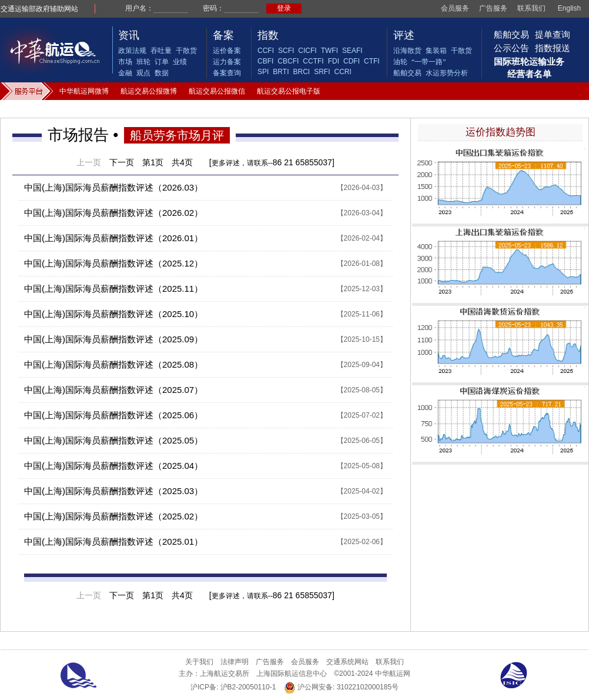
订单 (162, 62)
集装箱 (436, 51)
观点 (143, 73)
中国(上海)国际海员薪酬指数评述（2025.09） (113, 339)
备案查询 (227, 73)
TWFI (329, 51)
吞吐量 (161, 51)
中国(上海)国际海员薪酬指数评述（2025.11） (113, 289)
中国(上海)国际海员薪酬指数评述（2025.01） (113, 541)
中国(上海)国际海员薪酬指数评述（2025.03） (113, 491)
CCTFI (313, 61)
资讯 (129, 35)
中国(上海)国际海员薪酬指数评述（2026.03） (113, 187)
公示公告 (511, 48)
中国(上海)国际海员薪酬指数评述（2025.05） (113, 440)
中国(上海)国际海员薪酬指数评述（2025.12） (113, 263)
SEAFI (352, 51)
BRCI (301, 72)
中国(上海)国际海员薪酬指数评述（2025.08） (113, 364)
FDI (334, 61)
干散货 (186, 51)
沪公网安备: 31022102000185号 (341, 687)
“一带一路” (429, 62)
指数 (268, 35)
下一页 (122, 162)
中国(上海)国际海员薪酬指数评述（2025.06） (113, 415)
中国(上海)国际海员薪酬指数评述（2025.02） (113, 516)
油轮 (400, 62)
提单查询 (553, 34)
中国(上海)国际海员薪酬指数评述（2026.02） (113, 213)
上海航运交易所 (225, 674)
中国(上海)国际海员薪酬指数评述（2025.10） (113, 314)
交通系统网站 (347, 662)
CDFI (352, 61)
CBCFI (288, 61)
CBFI (265, 61)
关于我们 (199, 662)
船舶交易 (407, 73)
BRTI (281, 72)
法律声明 (235, 662)
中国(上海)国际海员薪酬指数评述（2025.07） (113, 390)
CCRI (342, 72)
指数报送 (553, 48)
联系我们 (531, 8)
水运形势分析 (447, 73)
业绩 (180, 62)
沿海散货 (407, 51)
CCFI (266, 51)
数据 (162, 73)
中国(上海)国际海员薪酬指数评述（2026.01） (113, 238)
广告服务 (493, 8)
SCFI (286, 51)
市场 (125, 62)
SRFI (322, 72)
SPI (263, 72)
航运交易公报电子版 (289, 91)
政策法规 (132, 51)
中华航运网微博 (84, 91)
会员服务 (455, 8)
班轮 (143, 62)
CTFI (372, 61)
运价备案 (227, 51)
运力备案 (227, 62)
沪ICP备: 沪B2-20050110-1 (233, 687)
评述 (404, 35)
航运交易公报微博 (149, 91)
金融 (125, 73)
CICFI (307, 51)
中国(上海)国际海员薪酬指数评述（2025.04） (113, 466)
